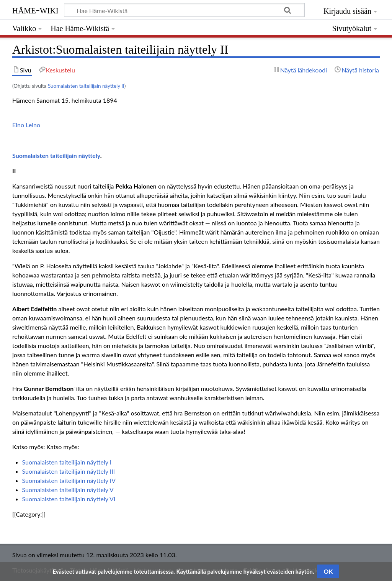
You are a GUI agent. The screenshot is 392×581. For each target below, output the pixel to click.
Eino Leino (26, 125)
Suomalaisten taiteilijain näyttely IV (69, 480)
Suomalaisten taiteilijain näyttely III (69, 471)
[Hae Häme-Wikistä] (184, 10)
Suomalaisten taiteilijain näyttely (56, 155)
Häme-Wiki (35, 10)
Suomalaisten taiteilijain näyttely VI (69, 499)
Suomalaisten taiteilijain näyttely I (67, 462)
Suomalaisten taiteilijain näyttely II (86, 86)
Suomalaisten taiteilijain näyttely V (68, 490)
